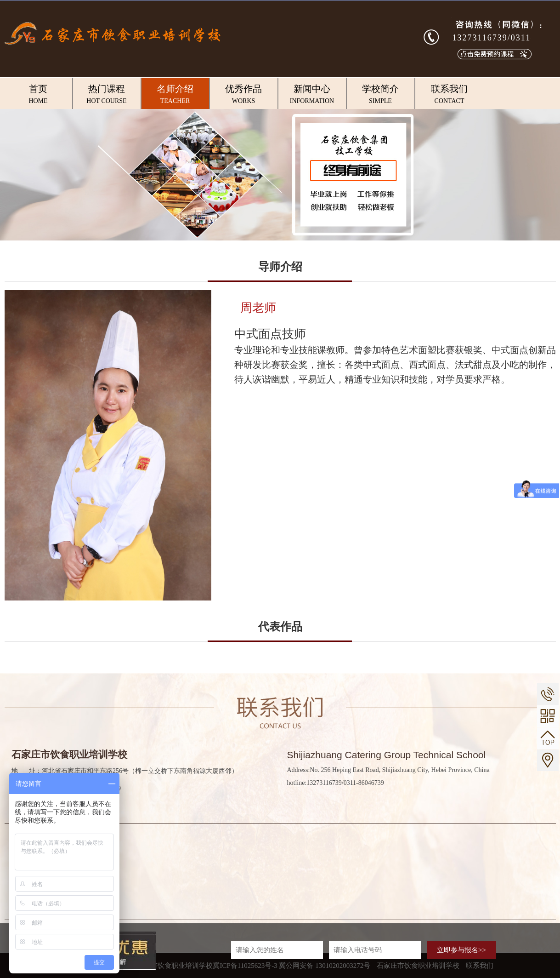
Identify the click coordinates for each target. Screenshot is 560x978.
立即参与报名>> (461, 950)
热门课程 (107, 95)
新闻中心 (312, 95)
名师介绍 (175, 95)
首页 (38, 95)
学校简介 (381, 95)
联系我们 (450, 95)
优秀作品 (244, 95)
